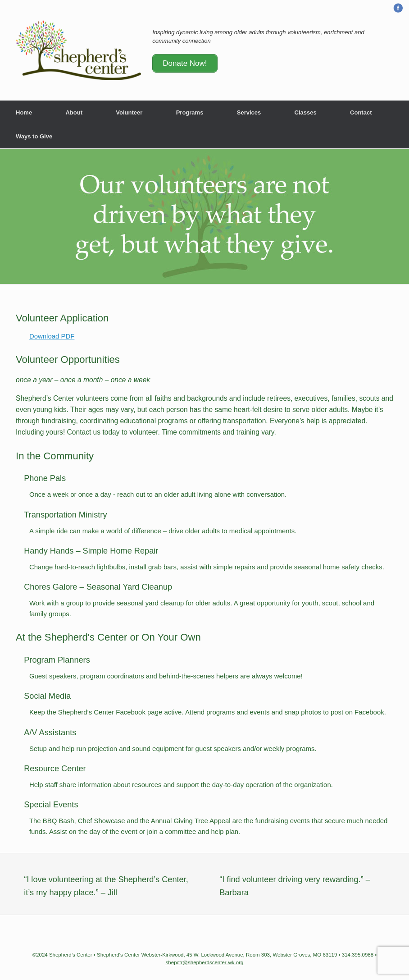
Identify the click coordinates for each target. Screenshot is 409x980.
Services (249, 112)
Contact (361, 112)
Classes (306, 112)
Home (24, 112)
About (74, 112)
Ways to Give (34, 136)
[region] (204, 216)
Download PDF (52, 336)
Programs (190, 112)
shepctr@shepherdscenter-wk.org (205, 962)
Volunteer (129, 112)
